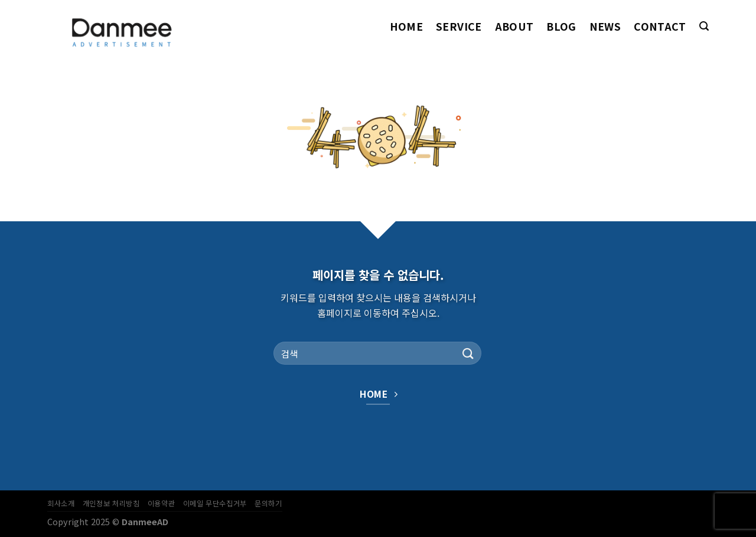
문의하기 (268, 503)
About (514, 26)
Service (459, 26)
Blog (561, 26)
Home (406, 26)
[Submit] (468, 353)
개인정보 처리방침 (111, 503)
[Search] (704, 26)
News (605, 26)
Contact (660, 26)
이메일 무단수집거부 (215, 503)
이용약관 (161, 503)
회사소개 (61, 503)
